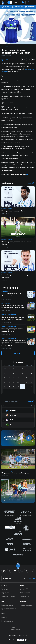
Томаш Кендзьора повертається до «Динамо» (15, 276)
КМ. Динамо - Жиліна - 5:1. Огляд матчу (16, 473)
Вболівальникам (7, 621)
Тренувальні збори (9, 315)
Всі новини (18, 353)
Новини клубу (7, 47)
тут (27, 174)
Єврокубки (6, 291)
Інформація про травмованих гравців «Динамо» (12, 330)
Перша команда (7, 471)
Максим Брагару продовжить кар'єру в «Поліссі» (16, 243)
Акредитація (24, 596)
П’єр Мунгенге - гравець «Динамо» (14, 211)
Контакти (5, 617)
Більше (30, 401)
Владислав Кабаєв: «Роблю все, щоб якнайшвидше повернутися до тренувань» (14, 343)
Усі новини (5, 589)
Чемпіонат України (8, 596)
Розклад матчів (7, 605)
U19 (21, 609)
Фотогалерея (25, 593)
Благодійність (7, 303)
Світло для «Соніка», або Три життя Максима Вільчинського (13, 306)
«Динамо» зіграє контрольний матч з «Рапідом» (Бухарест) (13, 318)
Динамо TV (24, 589)
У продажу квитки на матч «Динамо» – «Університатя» (12, 295)
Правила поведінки (9, 609)
